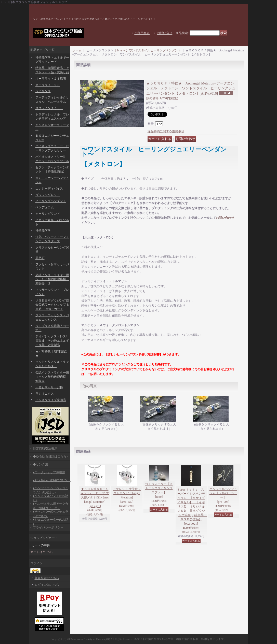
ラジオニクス (45, 394)
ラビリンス (43, 91)
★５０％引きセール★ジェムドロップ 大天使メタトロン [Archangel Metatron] (95, 498)
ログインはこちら (47, 585)
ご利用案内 (142, 33)
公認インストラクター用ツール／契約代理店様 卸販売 (52, 377)
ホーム (77, 50)
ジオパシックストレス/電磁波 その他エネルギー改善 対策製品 (52, 341)
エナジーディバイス (49, 189)
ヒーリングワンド (48, 214)
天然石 (40, 258)
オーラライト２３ (48, 85)
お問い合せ (165, 33)
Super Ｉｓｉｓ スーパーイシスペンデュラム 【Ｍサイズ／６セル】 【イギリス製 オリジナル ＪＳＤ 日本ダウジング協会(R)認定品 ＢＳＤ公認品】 (193, 507)
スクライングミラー (49, 108)
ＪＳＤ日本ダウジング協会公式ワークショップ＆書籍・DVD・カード (52, 305)
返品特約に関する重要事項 (166, 131)
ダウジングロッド (48, 195)
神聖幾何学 (43, 231)
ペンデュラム (46, 207)
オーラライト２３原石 (51, 79)
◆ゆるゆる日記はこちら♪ (50, 456)
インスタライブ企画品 (51, 400)
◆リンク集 (41, 464)
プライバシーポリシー (48, 527)
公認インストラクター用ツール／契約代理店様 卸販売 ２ (52, 279)
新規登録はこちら (47, 578)
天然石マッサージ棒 (49, 387)
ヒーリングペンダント (51, 201)
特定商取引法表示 (45, 449)
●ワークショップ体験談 (49, 472)
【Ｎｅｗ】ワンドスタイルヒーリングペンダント (147, 50)
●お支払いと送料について (52, 480)
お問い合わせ (225, 218)
